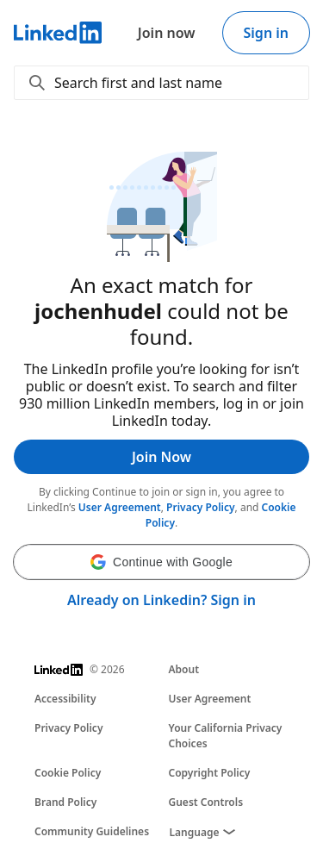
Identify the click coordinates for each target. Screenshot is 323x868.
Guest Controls (206, 802)
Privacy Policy (200, 507)
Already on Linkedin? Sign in (161, 600)
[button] (161, 562)
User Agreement (120, 507)
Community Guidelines (92, 831)
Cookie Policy (68, 773)
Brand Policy (65, 802)
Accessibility (65, 699)
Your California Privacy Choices (226, 736)
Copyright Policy (210, 773)
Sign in (266, 33)
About (184, 669)
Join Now (161, 457)
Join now (167, 33)
